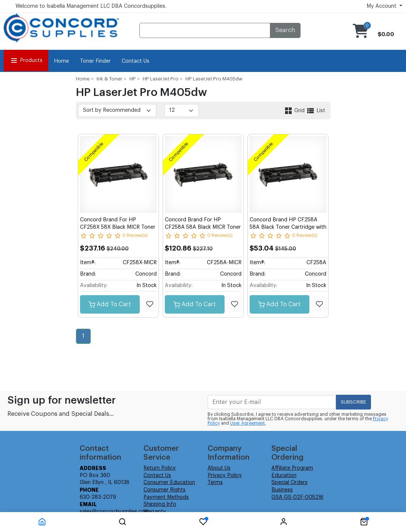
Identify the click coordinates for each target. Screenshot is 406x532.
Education (284, 476)
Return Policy (160, 468)
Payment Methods (166, 497)
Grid (295, 111)
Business (282, 490)
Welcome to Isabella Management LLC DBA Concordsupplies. (91, 6)
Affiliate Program (292, 468)
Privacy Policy (225, 476)
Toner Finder (95, 61)
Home (61, 61)
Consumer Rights (164, 490)
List (316, 111)
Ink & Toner (110, 79)
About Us (219, 468)
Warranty (155, 512)
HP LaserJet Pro (161, 79)
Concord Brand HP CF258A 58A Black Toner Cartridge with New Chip (288, 227)
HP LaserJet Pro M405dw (214, 79)
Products (26, 61)
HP (133, 79)
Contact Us (136, 61)
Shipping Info (160, 504)
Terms (215, 483)
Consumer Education (169, 483)
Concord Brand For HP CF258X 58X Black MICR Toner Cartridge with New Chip (118, 227)
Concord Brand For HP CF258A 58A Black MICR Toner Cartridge (203, 227)
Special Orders (289, 483)
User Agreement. (248, 423)
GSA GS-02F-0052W (297, 497)
